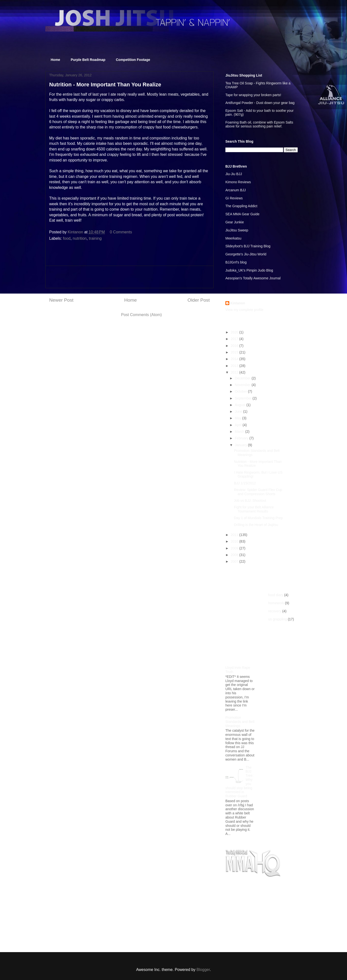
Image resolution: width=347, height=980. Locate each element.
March (240, 432)
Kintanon (238, 303)
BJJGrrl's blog (236, 262)
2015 (235, 352)
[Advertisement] (129, 277)
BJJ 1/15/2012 (245, 483)
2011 (235, 535)
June (239, 411)
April (239, 425)
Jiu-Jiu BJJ (234, 174)
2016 (235, 346)
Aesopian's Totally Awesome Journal (253, 278)
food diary (276, 595)
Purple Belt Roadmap (88, 60)
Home (55, 60)
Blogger (203, 970)
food (67, 238)
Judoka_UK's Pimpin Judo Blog (249, 270)
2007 (235, 561)
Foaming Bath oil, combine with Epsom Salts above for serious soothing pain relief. (259, 124)
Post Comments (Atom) (141, 315)
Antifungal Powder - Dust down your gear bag (260, 103)
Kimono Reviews (238, 182)
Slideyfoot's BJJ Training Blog (248, 246)
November (243, 385)
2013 (235, 366)
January (241, 445)
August (240, 405)
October (241, 391)
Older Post (199, 300)
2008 (235, 555)
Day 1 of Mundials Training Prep (258, 518)
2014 (235, 359)
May (238, 418)
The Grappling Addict (241, 206)
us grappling (278, 619)
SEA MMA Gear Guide (242, 214)
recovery (275, 611)
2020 (235, 332)
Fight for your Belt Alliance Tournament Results (254, 509)
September (243, 398)
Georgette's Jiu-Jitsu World (246, 254)
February (242, 438)
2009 (235, 548)
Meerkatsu (233, 238)
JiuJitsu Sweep (237, 230)
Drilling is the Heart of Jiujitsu (256, 525)
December (243, 378)
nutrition (80, 238)
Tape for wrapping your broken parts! (253, 95)
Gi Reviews (234, 198)
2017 (235, 339)
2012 (235, 372)
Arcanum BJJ (236, 190)
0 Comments (121, 232)
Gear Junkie (235, 222)
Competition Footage (133, 60)
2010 (235, 541)
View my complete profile (244, 310)
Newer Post (61, 300)
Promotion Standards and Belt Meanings (240, 722)
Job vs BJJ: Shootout (250, 501)
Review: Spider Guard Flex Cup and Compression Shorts (258, 492)
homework (276, 603)
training (95, 238)
